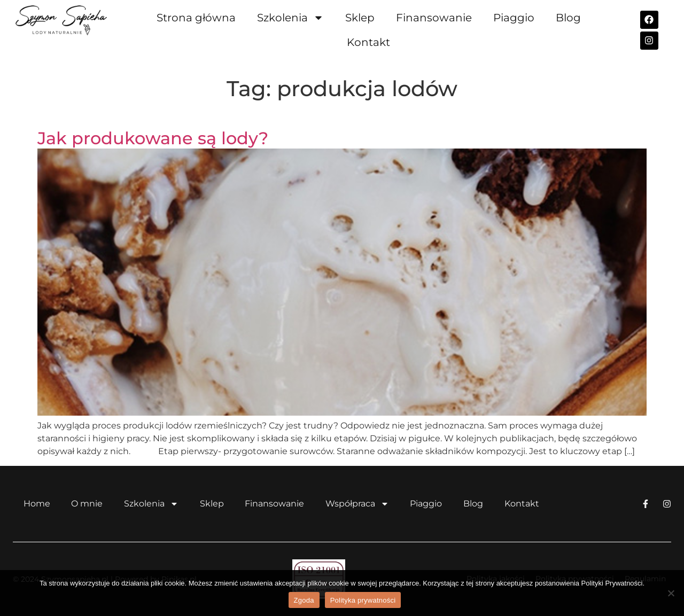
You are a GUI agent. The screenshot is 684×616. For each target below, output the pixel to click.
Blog (568, 18)
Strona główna (196, 18)
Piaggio (514, 18)
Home (37, 504)
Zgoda (304, 600)
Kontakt (368, 42)
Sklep (360, 18)
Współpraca (358, 504)
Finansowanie (434, 18)
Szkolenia (290, 18)
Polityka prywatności (363, 600)
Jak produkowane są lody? (153, 138)
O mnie (87, 504)
